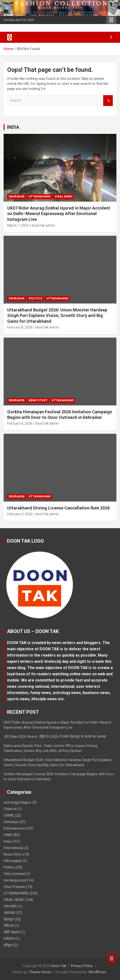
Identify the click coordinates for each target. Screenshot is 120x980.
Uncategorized (15, 880)
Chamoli (10, 809)
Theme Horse (40, 972)
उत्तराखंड (9, 913)
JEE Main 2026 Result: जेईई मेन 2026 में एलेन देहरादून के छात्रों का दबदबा (55, 737)
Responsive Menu (111, 20)
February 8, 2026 (20, 327)
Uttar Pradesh (14, 887)
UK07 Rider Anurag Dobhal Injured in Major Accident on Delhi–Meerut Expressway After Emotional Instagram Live (59, 214)
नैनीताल (9, 926)
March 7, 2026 (18, 225)
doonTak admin (43, 225)
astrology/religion (17, 802)
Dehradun (17, 197)
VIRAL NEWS (64, 197)
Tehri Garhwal (14, 874)
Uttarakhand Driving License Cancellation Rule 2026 (58, 508)
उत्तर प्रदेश (10, 906)
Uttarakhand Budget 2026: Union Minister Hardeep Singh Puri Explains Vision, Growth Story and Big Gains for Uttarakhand (57, 316)
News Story (38, 400)
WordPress (97, 972)
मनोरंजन (9, 939)
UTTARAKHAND (40, 197)
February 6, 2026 (20, 423)
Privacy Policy (82, 966)
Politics (35, 298)
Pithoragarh (13, 861)
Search (108, 101)
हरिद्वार (8, 945)
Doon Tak (59, 966)
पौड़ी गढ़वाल (12, 932)
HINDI (8, 835)
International (13, 848)
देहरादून (9, 919)
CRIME (9, 815)
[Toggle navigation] (10, 37)
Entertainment (15, 828)
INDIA (13, 127)
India (7, 841)
